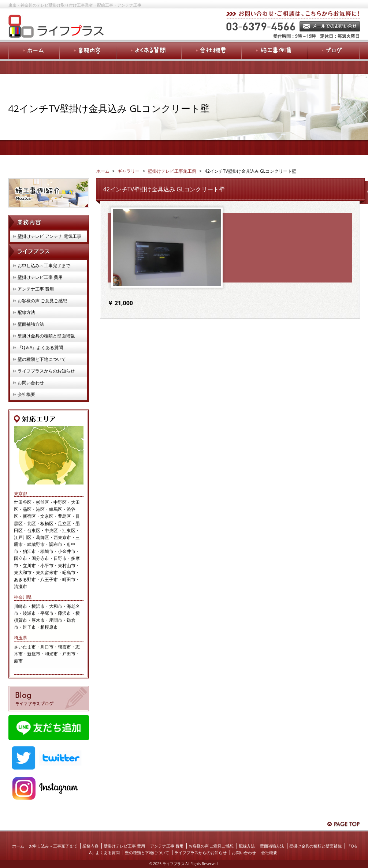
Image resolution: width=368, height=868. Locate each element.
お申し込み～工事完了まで (44, 265)
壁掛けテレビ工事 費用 (40, 277)
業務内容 (90, 846)
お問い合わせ (31, 383)
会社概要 (26, 394)
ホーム (18, 846)
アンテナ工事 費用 (36, 289)
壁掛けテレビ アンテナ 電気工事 (49, 236)
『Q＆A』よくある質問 (40, 347)
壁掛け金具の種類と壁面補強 (46, 336)
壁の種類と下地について (42, 359)
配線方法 (26, 312)
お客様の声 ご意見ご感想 (42, 301)
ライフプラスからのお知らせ (46, 371)
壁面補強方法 (31, 324)
